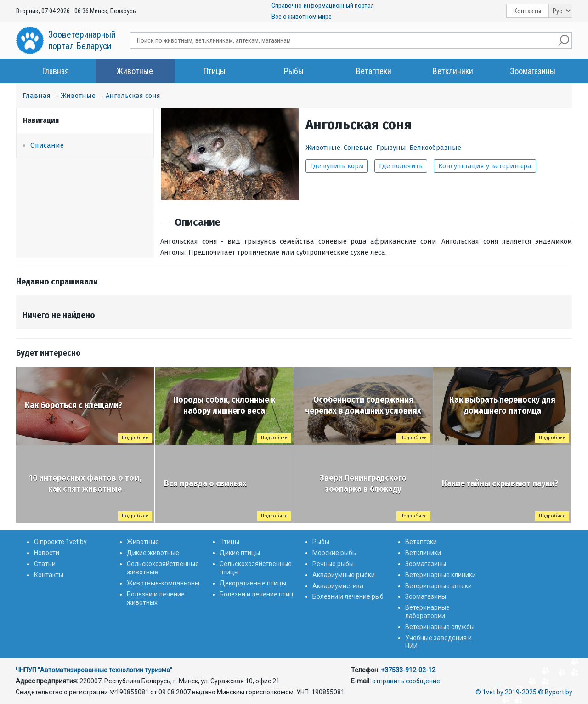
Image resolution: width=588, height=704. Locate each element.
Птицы (215, 71)
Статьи (45, 564)
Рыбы (294, 71)
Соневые (358, 148)
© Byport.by (555, 692)
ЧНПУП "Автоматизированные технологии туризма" (94, 670)
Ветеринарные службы (440, 627)
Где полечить (401, 166)
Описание (47, 145)
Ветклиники (453, 71)
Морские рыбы (335, 553)
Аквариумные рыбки (344, 575)
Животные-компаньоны (163, 583)
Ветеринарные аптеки (438, 586)
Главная (56, 71)
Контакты (527, 11)
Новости (47, 553)
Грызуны (391, 148)
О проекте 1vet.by (60, 542)
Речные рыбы (333, 564)
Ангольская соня (133, 96)
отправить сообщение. (407, 681)
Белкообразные (435, 148)
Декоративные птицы (253, 583)
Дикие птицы (240, 553)
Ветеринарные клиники (441, 575)
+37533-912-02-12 (408, 670)
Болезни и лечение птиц (257, 594)
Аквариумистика (338, 586)
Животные (135, 71)
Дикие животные (153, 553)
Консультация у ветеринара (485, 166)
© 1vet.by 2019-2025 (506, 692)
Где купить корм (337, 166)
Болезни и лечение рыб (348, 596)
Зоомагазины (533, 71)
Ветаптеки (374, 71)
